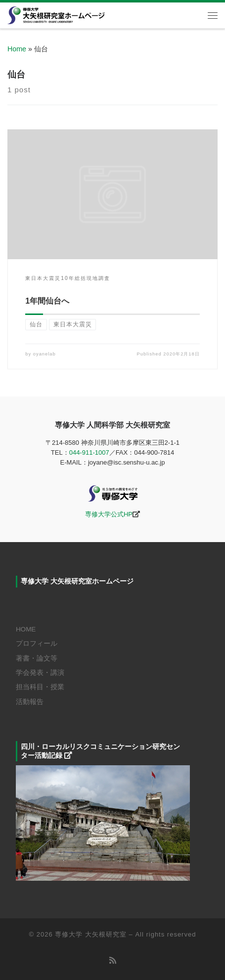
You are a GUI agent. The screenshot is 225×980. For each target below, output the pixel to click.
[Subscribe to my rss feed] (113, 960)
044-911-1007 (89, 452)
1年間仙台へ (47, 301)
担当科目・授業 (40, 687)
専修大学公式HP (109, 514)
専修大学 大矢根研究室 (91, 934)
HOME (26, 629)
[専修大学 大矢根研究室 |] (56, 15)
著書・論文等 (37, 658)
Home (17, 49)
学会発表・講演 (40, 673)
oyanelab (45, 354)
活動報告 (30, 702)
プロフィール (37, 644)
